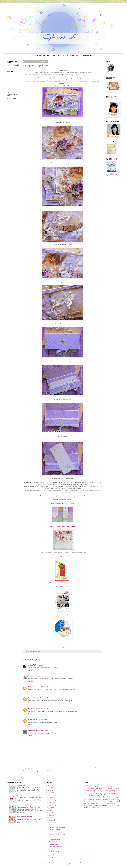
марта (51, 818)
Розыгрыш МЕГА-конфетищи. (57, 827)
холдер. (91, 805)
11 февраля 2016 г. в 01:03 (41, 709)
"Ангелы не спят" (63, 615)
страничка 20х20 (94, 804)
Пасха (118, 798)
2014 (49, 858)
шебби (96, 805)
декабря (52, 795)
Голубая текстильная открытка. (26, 806)
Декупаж (118, 787)
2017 (49, 790)
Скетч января (62, 557)
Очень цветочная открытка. (25, 816)
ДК (99, 788)
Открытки (112, 798)
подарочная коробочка (95, 800)
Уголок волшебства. (54, 851)
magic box (94, 807)
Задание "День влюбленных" (63, 587)
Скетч (107, 802)
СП (113, 802)
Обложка (86, 796)
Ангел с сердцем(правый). (62, 86)
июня (51, 810)
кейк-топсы (88, 790)
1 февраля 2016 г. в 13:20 (41, 676)
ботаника (86, 787)
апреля (51, 815)
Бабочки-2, (62, 84)
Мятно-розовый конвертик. (56, 832)
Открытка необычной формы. (91, 798)
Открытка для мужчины (112, 796)
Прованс (86, 802)
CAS (86, 807)
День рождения (91, 788)
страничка (87, 804)
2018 (49, 788)
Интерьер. (110, 789)
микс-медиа (97, 792)
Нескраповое (105, 794)
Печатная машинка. (54, 825)
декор (111, 787)
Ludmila (31, 687)
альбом (101, 785)
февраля (52, 820)
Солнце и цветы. (53, 837)
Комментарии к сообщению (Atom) (42, 771)
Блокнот (115, 785)
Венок (92, 787)
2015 (49, 855)
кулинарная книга (114, 790)
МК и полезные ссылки (71, 55)
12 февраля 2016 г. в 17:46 (45, 731)
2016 (49, 793)
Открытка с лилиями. (55, 830)
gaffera (70, 863)
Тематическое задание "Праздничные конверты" (62, 526)
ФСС (85, 805)
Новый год (114, 794)
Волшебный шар (22, 786)
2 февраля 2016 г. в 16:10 (41, 687)
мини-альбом (105, 792)
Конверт (95, 790)
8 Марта (94, 785)
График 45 (105, 787)
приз (117, 800)
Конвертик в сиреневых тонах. (57, 835)
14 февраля (87, 785)
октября (52, 800)
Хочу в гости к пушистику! (56, 847)
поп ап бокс (112, 800)
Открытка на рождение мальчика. (58, 849)
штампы (112, 805)
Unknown (31, 698)
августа (51, 805)
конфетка (101, 790)
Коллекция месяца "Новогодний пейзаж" (63, 504)
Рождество (94, 802)
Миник (111, 792)
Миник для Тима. (54, 844)
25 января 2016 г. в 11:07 (44, 665)
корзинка (107, 790)
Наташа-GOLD (32, 665)
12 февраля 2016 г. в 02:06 (41, 720)
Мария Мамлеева (33, 731)
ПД (87, 800)
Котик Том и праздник (23, 796)
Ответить (30, 670)
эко (117, 805)
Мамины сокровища (89, 792)
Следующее (27, 768)
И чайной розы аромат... (55, 839)
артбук (108, 785)
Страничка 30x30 (105, 804)
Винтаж (97, 787)
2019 (49, 785)
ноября (51, 798)
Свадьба (101, 802)
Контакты (56, 55)
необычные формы (95, 794)
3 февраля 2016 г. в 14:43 (41, 698)
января (51, 823)
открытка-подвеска (103, 798)
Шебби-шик (104, 805)
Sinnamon (31, 676)
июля (51, 808)
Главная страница (42, 55)
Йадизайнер (117, 789)
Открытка (96, 796)
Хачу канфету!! (53, 842)
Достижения (88, 55)
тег (113, 804)
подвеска (105, 800)
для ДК (105, 789)
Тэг (116, 804)
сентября (52, 803)
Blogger (82, 863)
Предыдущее (98, 768)
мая (50, 813)
